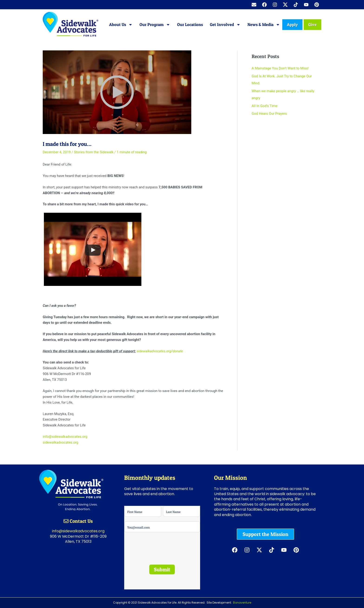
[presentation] (154, 545)
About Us (121, 25)
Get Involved (225, 25)
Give (312, 25)
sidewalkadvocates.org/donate (160, 351)
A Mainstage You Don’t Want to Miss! (280, 68)
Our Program (155, 25)
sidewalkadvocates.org (60, 442)
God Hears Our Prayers (269, 114)
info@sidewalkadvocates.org (65, 437)
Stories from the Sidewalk (94, 152)
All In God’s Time (265, 106)
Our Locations (190, 25)
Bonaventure (242, 603)
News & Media (264, 25)
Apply (292, 25)
